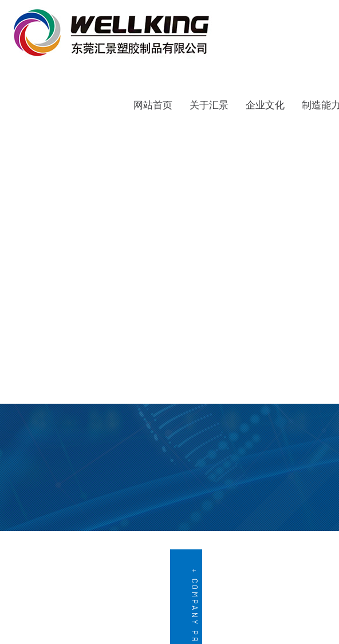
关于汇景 (209, 105)
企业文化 (265, 105)
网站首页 (153, 105)
